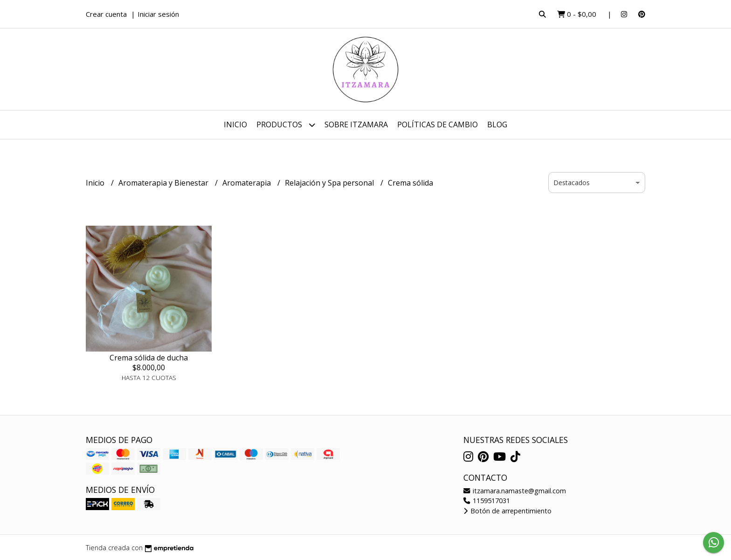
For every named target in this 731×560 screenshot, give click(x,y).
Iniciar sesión (158, 14)
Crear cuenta (106, 14)
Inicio (235, 124)
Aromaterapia (248, 183)
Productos (286, 125)
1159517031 (487, 501)
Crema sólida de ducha (149, 358)
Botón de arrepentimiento (507, 511)
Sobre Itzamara (356, 124)
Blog (497, 124)
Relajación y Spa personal (330, 183)
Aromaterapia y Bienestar (164, 183)
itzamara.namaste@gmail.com (515, 491)
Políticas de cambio (438, 124)
